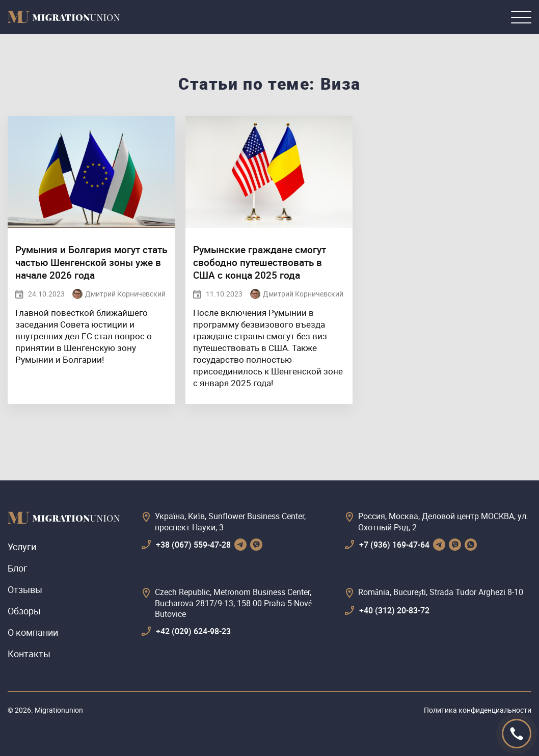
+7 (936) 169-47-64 (394, 545)
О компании (33, 632)
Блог (18, 568)
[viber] (256, 545)
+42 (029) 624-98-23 (193, 631)
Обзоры (24, 611)
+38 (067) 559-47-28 (193, 545)
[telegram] (240, 545)
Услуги (22, 547)
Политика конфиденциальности (478, 710)
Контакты (29, 654)
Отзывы (25, 589)
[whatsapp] (471, 545)
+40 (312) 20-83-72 (394, 610)
